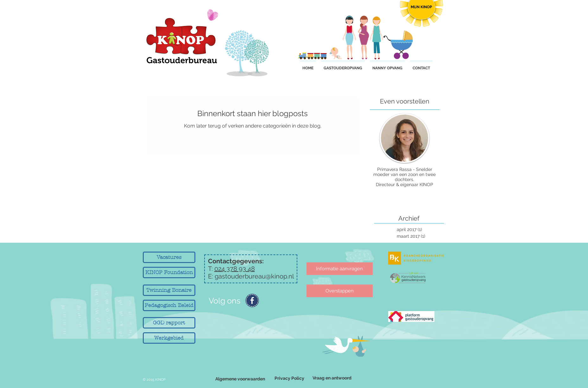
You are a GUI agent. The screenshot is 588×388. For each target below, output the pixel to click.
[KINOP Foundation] (169, 272)
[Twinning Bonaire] (169, 290)
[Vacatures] (169, 257)
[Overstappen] (340, 291)
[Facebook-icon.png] (252, 300)
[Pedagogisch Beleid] (169, 305)
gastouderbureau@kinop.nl (254, 276)
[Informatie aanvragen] (340, 269)
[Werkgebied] (169, 338)
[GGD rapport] (169, 323)
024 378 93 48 (235, 269)
